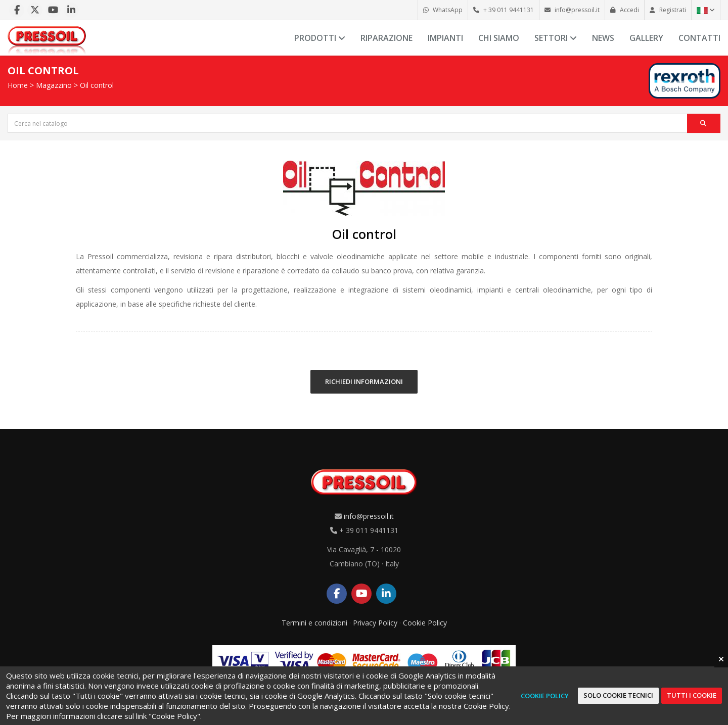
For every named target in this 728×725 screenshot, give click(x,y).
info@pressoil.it (369, 516)
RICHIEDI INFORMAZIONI (364, 381)
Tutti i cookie (692, 695)
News (603, 38)
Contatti (699, 38)
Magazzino (54, 85)
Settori (556, 38)
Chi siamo (499, 38)
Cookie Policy (425, 623)
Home (18, 85)
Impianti (445, 38)
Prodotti (320, 38)
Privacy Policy (375, 623)
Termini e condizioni (314, 623)
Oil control (97, 85)
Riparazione (386, 38)
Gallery (646, 38)
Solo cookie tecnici (618, 695)
